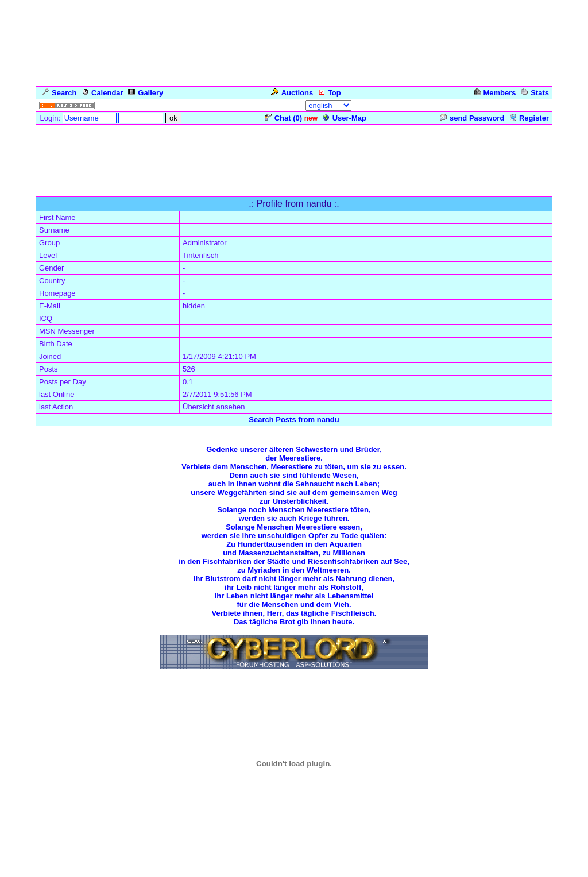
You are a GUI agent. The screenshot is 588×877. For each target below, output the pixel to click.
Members (495, 93)
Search (59, 93)
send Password (472, 118)
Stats (535, 93)
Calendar (102, 93)
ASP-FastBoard (262, 868)
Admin (536, 105)
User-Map (345, 118)
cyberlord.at (370, 868)
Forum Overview (65, 190)
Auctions (292, 93)
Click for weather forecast (294, 826)
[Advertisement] (294, 152)
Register (529, 118)
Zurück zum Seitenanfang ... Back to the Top (294, 700)
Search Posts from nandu (294, 420)
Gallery (146, 93)
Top (330, 93)
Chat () (283, 118)
